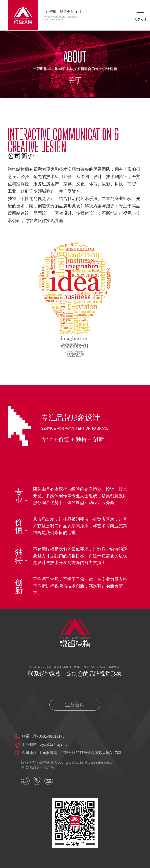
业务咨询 (75, 705)
